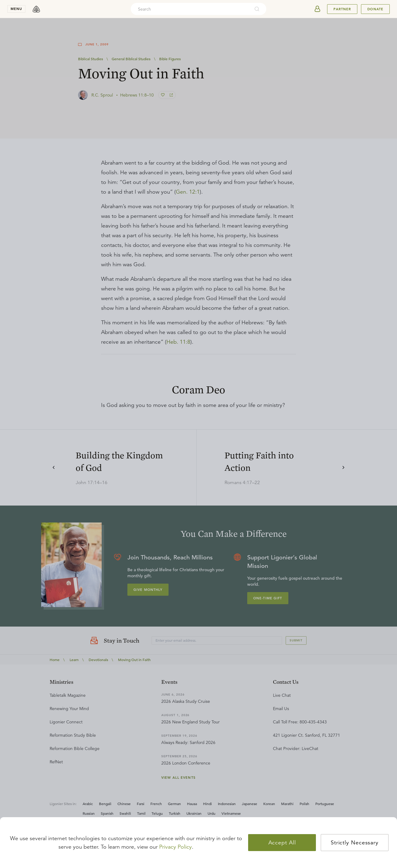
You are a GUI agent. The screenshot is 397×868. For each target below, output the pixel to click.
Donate (375, 9)
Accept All (282, 843)
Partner (342, 9)
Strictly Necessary (355, 843)
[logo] (36, 9)
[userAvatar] (317, 9)
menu (16, 9)
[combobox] (190, 9)
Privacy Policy (176, 847)
